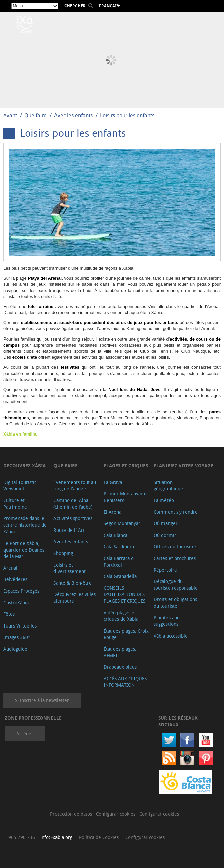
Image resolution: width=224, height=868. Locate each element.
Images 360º (17, 637)
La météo (164, 500)
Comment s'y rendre (176, 512)
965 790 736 (22, 837)
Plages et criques (126, 465)
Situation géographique (168, 486)
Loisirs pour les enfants (127, 115)
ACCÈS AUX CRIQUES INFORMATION (125, 682)
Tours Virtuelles (20, 626)
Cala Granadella (120, 576)
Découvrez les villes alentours (75, 598)
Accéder (25, 733)
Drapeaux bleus (120, 667)
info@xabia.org (56, 837)
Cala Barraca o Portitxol (119, 561)
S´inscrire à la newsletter (42, 700)
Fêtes (9, 614)
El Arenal (113, 512)
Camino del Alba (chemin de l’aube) (73, 504)
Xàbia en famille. (20, 434)
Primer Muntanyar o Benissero (125, 497)
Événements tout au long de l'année (75, 486)
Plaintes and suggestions (167, 621)
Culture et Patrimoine (15, 504)
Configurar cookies (116, 814)
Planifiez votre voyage (184, 465)
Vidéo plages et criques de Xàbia (121, 616)
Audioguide (15, 649)
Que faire (36, 115)
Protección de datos (72, 814)
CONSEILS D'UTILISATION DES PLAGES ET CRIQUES (125, 594)
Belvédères (15, 579)
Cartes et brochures (175, 558)
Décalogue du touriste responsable (176, 585)
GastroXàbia (16, 603)
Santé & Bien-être (73, 583)
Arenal (10, 568)
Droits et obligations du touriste (175, 603)
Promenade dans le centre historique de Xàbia (25, 525)
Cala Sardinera (119, 546)
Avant (10, 115)
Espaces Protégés (21, 591)
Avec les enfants (73, 115)
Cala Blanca (116, 535)
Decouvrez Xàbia (25, 465)
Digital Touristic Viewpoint (20, 486)
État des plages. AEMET (120, 652)
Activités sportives (73, 518)
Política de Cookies (99, 837)
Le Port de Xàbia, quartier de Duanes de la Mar (24, 550)
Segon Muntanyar (122, 523)
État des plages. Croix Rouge (126, 634)
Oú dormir (165, 535)
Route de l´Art (69, 530)
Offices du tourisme (175, 546)
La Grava (113, 482)
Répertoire (165, 570)
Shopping (63, 553)
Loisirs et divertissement (70, 568)
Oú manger (166, 523)
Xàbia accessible (171, 636)
